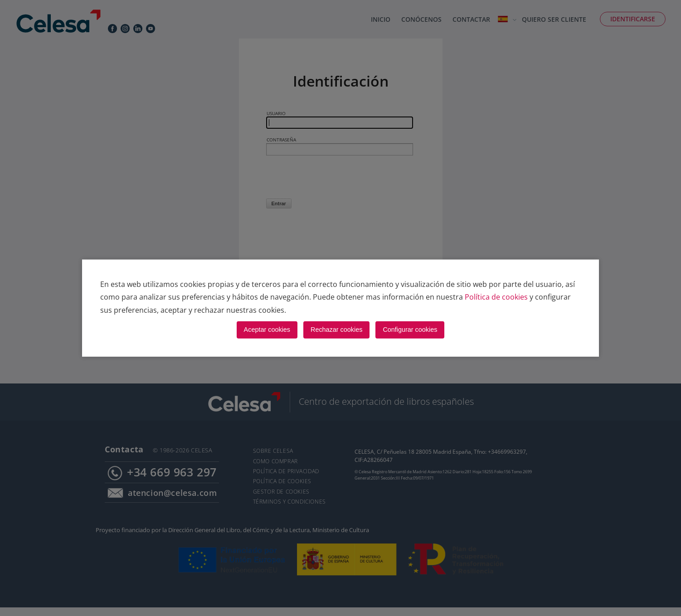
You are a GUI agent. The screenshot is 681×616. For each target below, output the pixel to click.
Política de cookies (496, 297)
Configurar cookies (410, 330)
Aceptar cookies (267, 330)
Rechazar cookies (336, 330)
